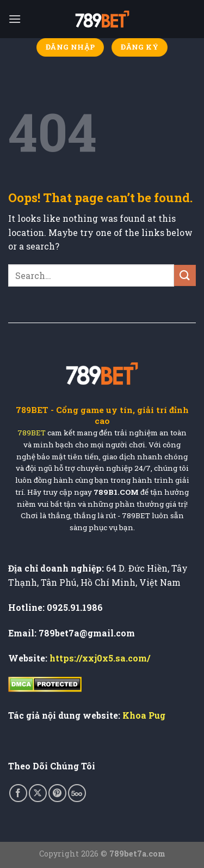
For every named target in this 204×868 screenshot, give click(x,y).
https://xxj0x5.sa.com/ (100, 658)
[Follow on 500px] (77, 793)
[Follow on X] (38, 793)
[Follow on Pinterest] (57, 793)
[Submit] (185, 275)
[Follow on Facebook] (18, 793)
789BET (32, 433)
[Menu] (15, 19)
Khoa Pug (144, 715)
